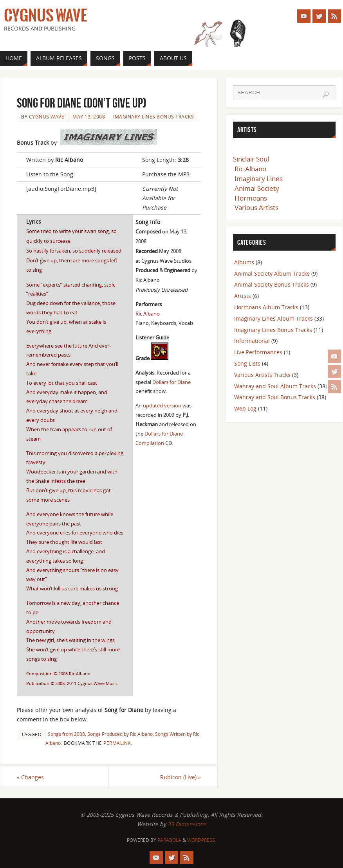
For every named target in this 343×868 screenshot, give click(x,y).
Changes (30, 777)
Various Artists (256, 207)
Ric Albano (250, 169)
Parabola (169, 840)
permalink (117, 743)
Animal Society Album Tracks (272, 273)
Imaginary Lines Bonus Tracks (153, 117)
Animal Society (257, 188)
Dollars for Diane (171, 382)
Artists (243, 296)
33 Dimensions (187, 824)
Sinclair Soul (251, 159)
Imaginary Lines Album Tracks (273, 318)
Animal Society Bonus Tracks (272, 284)
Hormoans (251, 198)
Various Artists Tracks (262, 375)
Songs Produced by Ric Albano (120, 734)
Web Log (245, 408)
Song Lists (247, 363)
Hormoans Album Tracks (266, 307)
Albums (244, 262)
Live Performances (258, 352)
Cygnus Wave (45, 16)
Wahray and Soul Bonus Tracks (275, 397)
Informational (252, 341)
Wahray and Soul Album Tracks (275, 386)
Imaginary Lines (259, 178)
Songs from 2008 (66, 734)
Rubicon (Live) (181, 777)
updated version (162, 405)
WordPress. (202, 840)
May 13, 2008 (89, 117)
